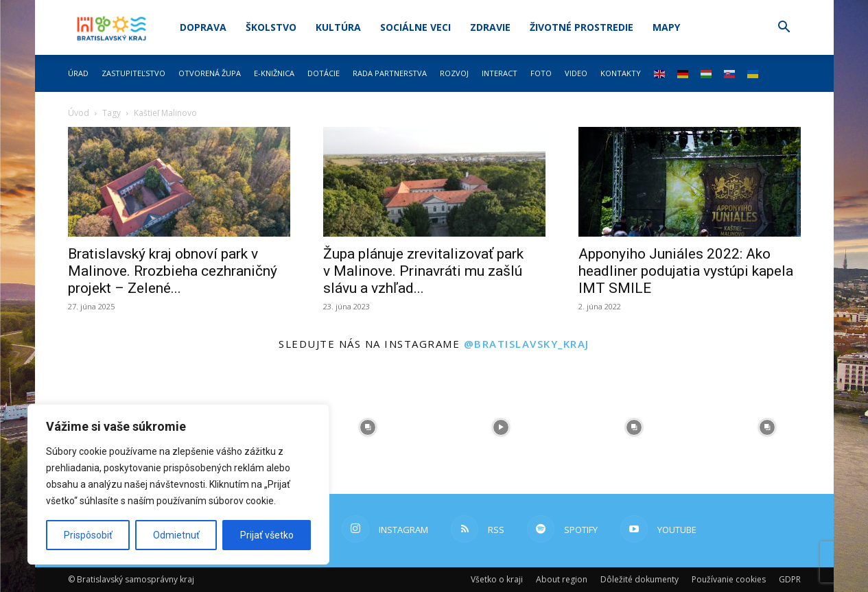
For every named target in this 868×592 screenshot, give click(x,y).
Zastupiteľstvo (133, 73)
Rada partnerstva (390, 73)
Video (576, 73)
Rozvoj (454, 73)
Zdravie (490, 27)
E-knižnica (274, 73)
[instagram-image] (368, 427)
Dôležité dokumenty (640, 579)
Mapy (666, 27)
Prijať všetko (267, 535)
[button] (784, 28)
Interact (500, 73)
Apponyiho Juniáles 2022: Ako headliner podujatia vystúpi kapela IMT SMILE (686, 271)
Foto (541, 73)
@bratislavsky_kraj (527, 344)
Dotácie (324, 73)
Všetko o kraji (497, 579)
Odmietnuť (176, 535)
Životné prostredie (582, 27)
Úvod (79, 113)
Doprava (203, 27)
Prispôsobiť (88, 535)
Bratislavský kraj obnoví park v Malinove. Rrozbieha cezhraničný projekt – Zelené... (173, 271)
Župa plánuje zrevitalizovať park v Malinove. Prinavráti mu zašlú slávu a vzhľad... (423, 271)
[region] (178, 484)
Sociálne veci (415, 27)
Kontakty (621, 73)
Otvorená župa (210, 73)
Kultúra (338, 27)
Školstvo (271, 27)
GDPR (790, 579)
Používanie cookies (729, 579)
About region (562, 579)
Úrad (78, 73)
